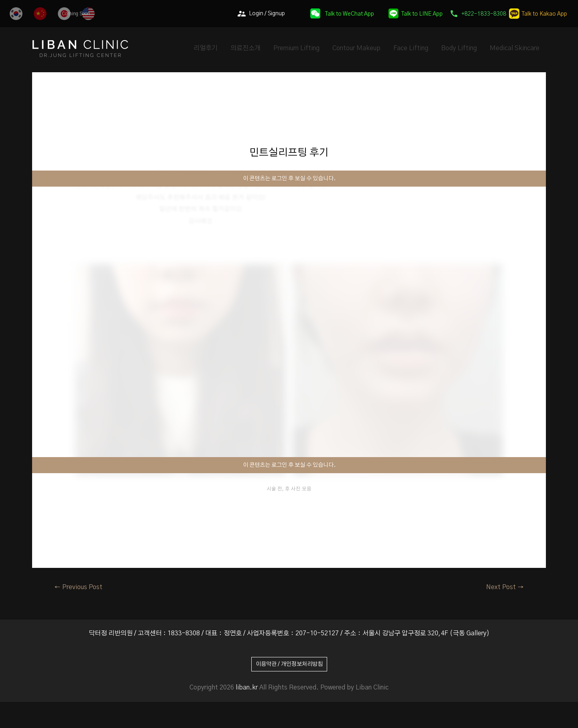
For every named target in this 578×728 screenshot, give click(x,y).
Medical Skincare (515, 48)
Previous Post (78, 587)
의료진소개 (245, 48)
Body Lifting (459, 48)
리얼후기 (206, 48)
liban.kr (247, 687)
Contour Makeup (356, 48)
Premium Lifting (296, 48)
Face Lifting (411, 48)
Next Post (505, 587)
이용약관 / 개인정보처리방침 (289, 664)
